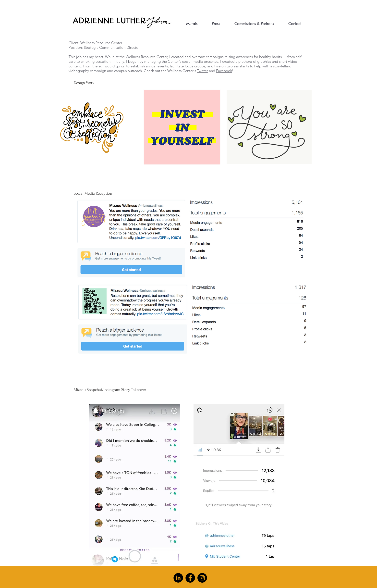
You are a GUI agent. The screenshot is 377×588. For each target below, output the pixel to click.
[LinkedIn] (178, 578)
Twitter (202, 71)
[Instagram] (202, 578)
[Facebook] (190, 578)
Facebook (224, 71)
